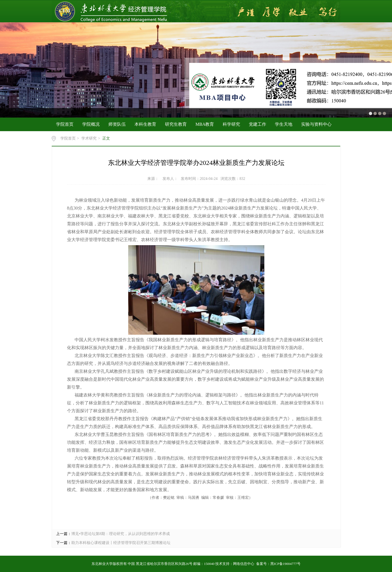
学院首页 (65, 124)
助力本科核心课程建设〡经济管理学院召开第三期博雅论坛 (121, 543)
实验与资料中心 (316, 124)
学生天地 (284, 124)
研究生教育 (176, 124)
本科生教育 (145, 124)
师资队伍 (117, 124)
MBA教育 (205, 124)
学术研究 (89, 138)
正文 (106, 138)
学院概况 (91, 124)
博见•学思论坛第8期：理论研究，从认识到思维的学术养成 (121, 534)
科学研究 (231, 124)
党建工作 (258, 124)
